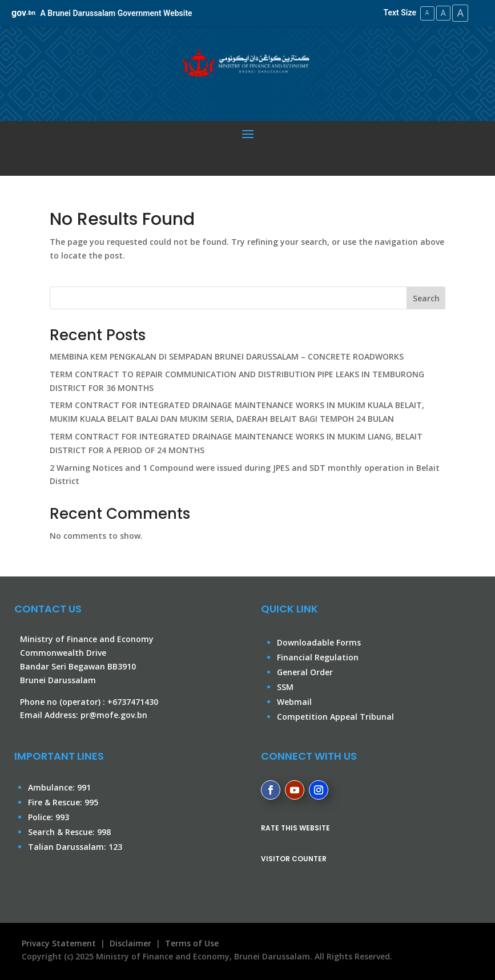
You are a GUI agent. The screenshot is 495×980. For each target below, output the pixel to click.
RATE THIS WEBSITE (295, 827)
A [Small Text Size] (424, 13)
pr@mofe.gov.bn (114, 715)
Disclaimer (130, 943)
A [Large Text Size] (460, 13)
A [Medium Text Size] (441, 13)
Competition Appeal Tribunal (335, 717)
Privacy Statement (57, 943)
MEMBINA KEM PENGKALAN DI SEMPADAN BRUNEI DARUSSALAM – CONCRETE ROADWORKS (227, 356)
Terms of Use (192, 943)
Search (426, 298)
